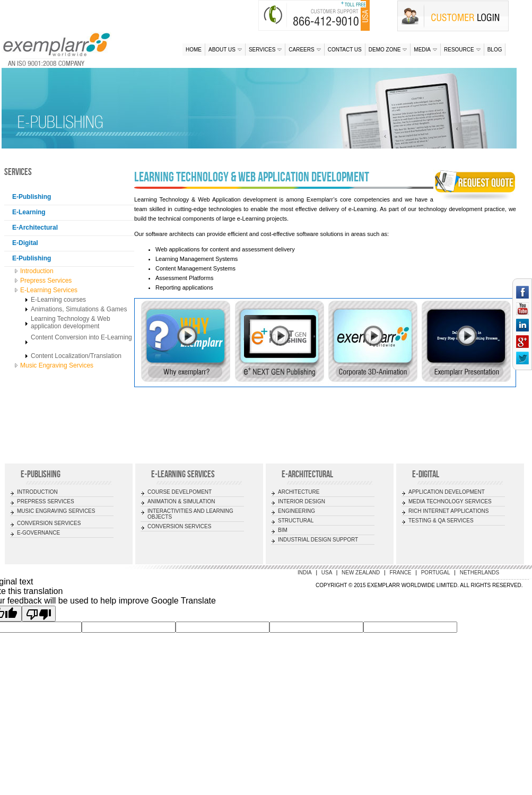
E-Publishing (32, 197)
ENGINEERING (296, 511)
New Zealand (361, 573)
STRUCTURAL (296, 521)
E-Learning (29, 212)
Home (194, 50)
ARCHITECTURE (299, 492)
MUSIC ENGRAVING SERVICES (56, 511)
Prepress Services (46, 281)
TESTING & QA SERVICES (441, 521)
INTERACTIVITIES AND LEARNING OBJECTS (190, 514)
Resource (462, 50)
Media (425, 50)
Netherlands (479, 573)
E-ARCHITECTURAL (307, 474)
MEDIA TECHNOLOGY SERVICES (450, 501)
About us (225, 50)
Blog (495, 50)
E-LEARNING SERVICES (183, 474)
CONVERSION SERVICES (49, 523)
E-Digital (25, 243)
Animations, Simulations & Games (79, 309)
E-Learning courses (58, 300)
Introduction (37, 271)
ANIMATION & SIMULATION (181, 501)
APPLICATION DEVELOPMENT (447, 492)
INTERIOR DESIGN (302, 501)
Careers (304, 50)
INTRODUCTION (37, 492)
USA (328, 573)
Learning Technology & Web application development (71, 322)
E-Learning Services (49, 290)
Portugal (436, 573)
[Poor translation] (39, 614)
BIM (283, 530)
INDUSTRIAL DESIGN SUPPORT (318, 540)
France (400, 573)
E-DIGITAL (426, 474)
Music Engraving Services (57, 365)
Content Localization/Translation (76, 356)
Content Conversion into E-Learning (81, 337)
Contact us (345, 50)
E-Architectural (35, 228)
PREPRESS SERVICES (46, 501)
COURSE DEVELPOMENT (180, 492)
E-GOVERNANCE (38, 533)
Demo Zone (388, 50)
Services (265, 50)
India (305, 573)
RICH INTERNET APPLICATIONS (448, 511)
